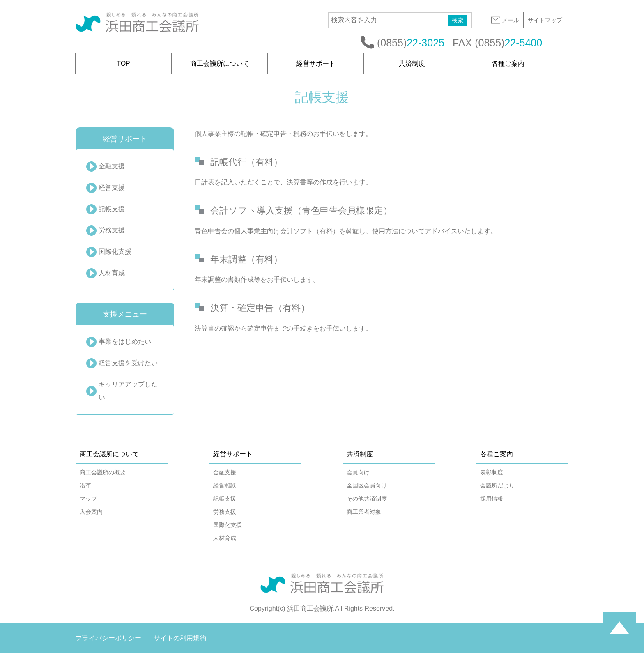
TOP (123, 63)
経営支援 (112, 187)
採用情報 (492, 499)
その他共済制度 (367, 499)
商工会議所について (220, 63)
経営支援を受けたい (128, 363)
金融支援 (112, 166)
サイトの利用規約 (180, 638)
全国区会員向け (367, 485)
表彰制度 (492, 472)
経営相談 (225, 485)
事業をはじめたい (125, 341)
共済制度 (412, 63)
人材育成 (112, 273)
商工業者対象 (364, 512)
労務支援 (112, 230)
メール (505, 20)
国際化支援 (115, 252)
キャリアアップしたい (128, 391)
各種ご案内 (508, 63)
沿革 (85, 485)
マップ (88, 499)
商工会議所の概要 (103, 472)
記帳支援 (112, 209)
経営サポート (316, 63)
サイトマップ (545, 20)
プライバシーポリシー (108, 638)
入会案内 (91, 512)
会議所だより (497, 485)
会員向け (358, 472)
